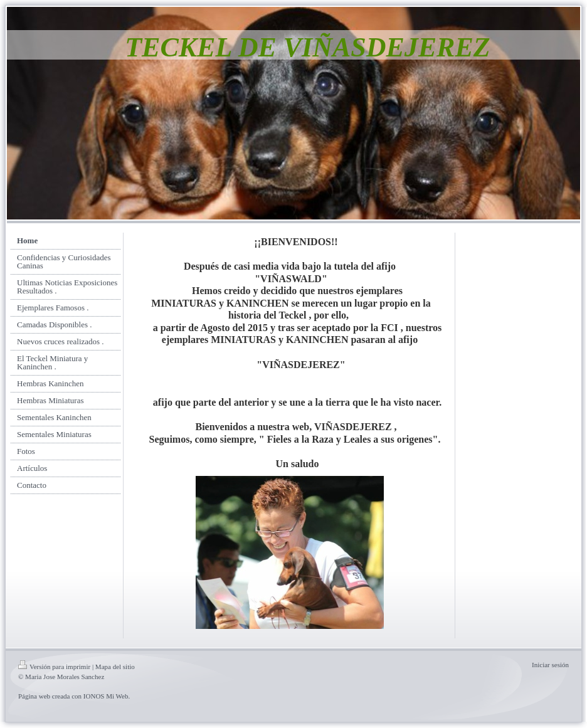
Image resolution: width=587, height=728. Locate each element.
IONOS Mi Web (106, 696)
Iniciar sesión (550, 665)
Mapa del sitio (115, 667)
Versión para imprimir (54, 667)
